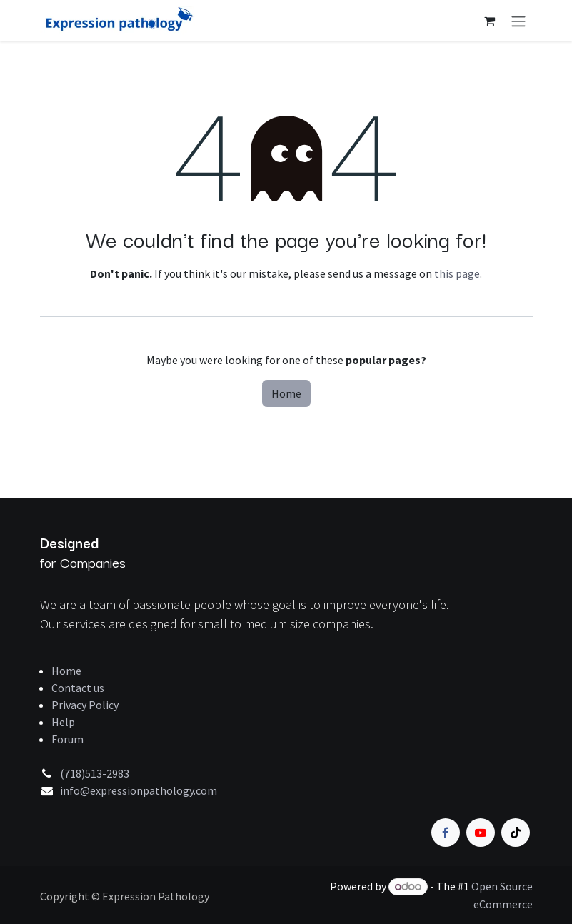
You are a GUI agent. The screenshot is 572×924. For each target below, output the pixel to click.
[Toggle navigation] (518, 21)
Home (286, 393)
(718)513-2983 (95, 773)
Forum (67, 739)
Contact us (78, 688)
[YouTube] (481, 833)
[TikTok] (516, 833)
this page (457, 273)
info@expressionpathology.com (139, 790)
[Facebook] (446, 833)
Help (63, 722)
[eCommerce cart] (490, 21)
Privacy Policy (85, 705)
